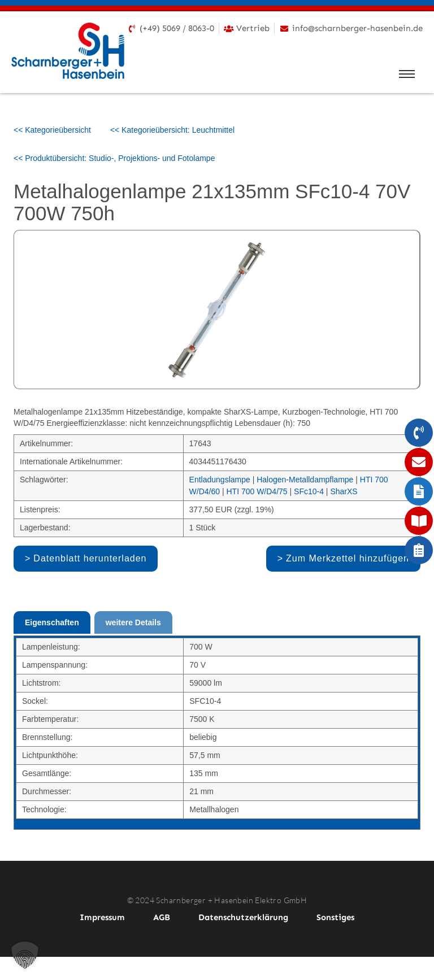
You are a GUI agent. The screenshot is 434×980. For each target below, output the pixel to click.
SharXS (344, 491)
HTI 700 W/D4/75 (257, 491)
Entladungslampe (220, 480)
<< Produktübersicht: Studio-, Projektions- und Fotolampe (114, 158)
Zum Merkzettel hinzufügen (348, 558)
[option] (217, 310)
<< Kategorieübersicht (52, 130)
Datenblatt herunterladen (90, 558)
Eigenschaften (52, 622)
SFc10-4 (309, 491)
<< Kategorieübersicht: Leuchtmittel (172, 130)
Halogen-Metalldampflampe (305, 480)
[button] (25, 955)
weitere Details (133, 622)
